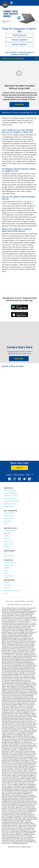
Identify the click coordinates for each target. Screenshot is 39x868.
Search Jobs (19, 359)
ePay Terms (30, 601)
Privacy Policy (9, 601)
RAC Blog (6, 547)
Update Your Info (9, 518)
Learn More (19, 104)
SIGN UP (20, 468)
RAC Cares (7, 539)
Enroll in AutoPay (9, 516)
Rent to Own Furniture (10, 490)
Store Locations (8, 541)
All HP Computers (19, 35)
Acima (6, 593)
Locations (9, 475)
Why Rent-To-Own (9, 565)
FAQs (5, 524)
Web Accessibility (20, 601)
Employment (7, 533)
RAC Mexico (7, 588)
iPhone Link (20, 315)
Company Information (10, 530)
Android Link (20, 308)
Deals (5, 553)
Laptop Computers (19, 44)
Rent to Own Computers (11, 496)
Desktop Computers (20, 40)
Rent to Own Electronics (10, 498)
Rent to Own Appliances (11, 493)
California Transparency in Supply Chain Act (19, 605)
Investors (6, 536)
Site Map (6, 573)
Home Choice (8, 585)
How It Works (8, 521)
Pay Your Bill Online (9, 513)
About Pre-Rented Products (12, 501)
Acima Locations (8, 544)
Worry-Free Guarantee (10, 562)
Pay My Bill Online (9, 576)
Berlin (28, 475)
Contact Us (7, 568)
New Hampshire (19, 475)
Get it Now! (7, 582)
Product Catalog (8, 507)
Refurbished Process (10, 504)
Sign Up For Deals (9, 556)
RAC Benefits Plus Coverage (12, 591)
